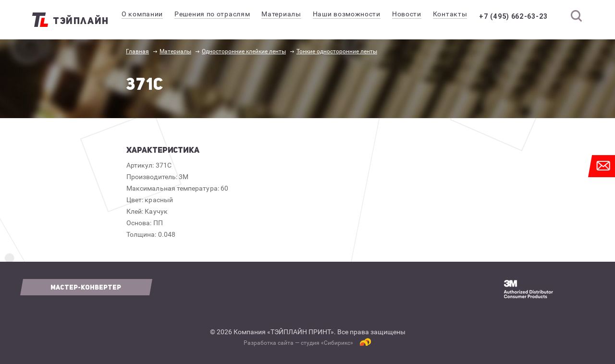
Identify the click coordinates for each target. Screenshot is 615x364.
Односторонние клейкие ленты (244, 51)
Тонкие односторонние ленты (337, 51)
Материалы (175, 51)
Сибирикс (337, 343)
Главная (137, 51)
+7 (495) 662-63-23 (520, 16)
